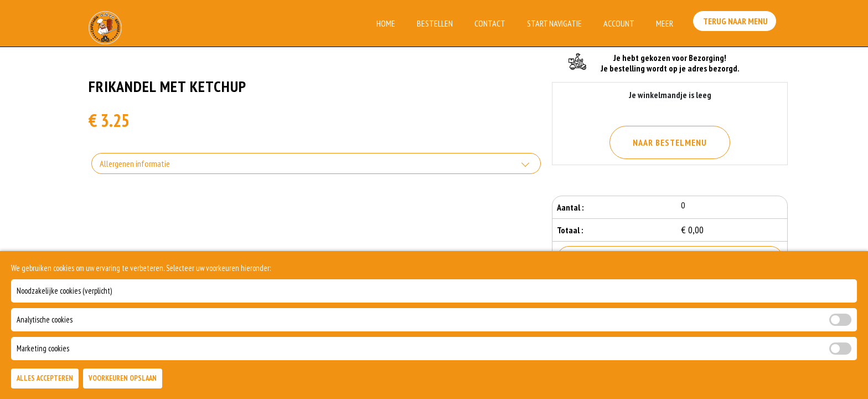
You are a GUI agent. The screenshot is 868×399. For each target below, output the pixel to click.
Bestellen (435, 23)
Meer (665, 23)
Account (619, 23)
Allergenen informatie (135, 163)
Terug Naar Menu (737, 22)
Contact (490, 23)
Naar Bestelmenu (670, 142)
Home (386, 23)
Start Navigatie (554, 23)
